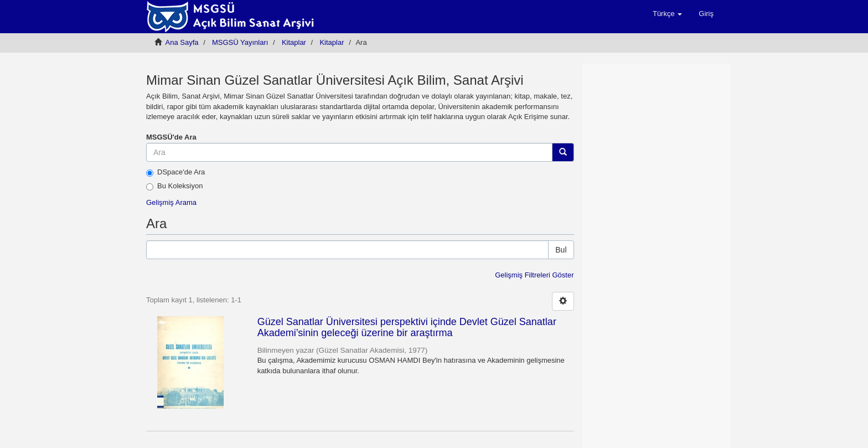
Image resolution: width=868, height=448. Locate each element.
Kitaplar (294, 42)
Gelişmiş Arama (171, 202)
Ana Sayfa (182, 42)
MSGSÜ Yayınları (240, 42)
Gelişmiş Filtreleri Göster (534, 275)
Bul (561, 250)
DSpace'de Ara (175, 172)
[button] (667, 14)
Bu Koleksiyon (174, 186)
